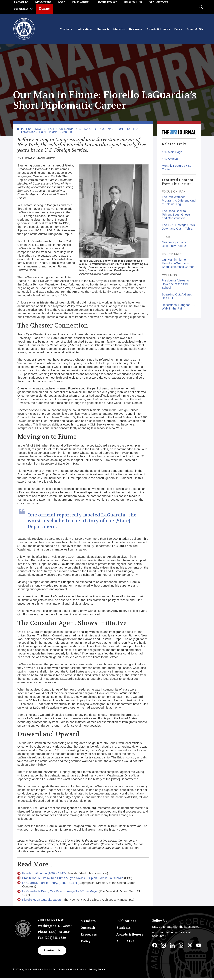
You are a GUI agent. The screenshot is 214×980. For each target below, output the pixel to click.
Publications (84, 30)
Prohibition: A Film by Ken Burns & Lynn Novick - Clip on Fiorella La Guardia (73, 880)
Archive (170, 161)
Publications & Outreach (38, 131)
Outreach (103, 30)
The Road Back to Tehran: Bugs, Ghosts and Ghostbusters (176, 216)
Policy (178, 30)
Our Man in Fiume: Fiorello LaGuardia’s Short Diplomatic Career (178, 265)
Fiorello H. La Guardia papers (42, 901)
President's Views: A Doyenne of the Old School (175, 286)
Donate (44, 9)
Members (66, 30)
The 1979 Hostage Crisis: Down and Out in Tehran (179, 228)
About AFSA (195, 30)
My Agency (21, 9)
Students (119, 30)
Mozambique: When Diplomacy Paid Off (175, 246)
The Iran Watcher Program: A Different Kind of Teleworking (179, 202)
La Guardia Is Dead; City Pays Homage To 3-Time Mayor (60, 893)
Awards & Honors (158, 30)
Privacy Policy (97, 971)
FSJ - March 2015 (89, 131)
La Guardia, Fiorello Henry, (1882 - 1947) (49, 885)
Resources (135, 30)
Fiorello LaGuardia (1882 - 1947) (44, 875)
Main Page (172, 154)
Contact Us (52, 952)
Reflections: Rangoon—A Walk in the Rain (179, 308)
